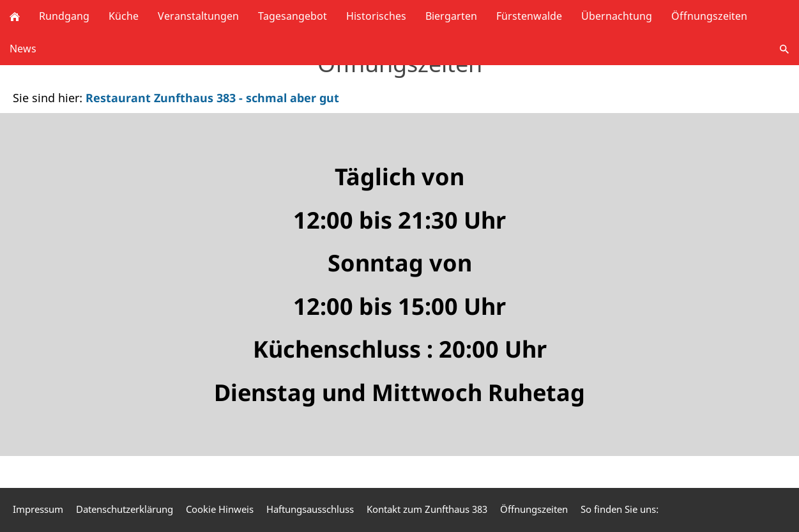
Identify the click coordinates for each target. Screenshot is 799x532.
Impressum (38, 509)
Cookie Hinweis (220, 509)
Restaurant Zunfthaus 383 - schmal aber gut (212, 98)
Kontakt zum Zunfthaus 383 (427, 509)
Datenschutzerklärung (125, 509)
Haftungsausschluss (310, 509)
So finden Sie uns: (620, 509)
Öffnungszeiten (534, 509)
